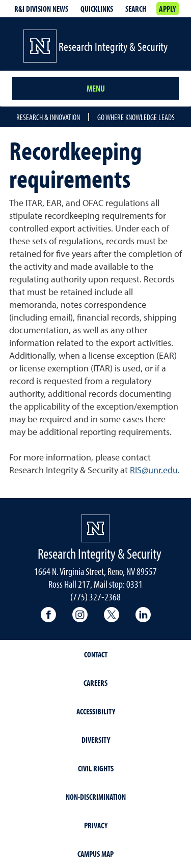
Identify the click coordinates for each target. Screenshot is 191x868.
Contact (96, 654)
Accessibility (96, 711)
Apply (167, 9)
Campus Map (95, 854)
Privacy (96, 825)
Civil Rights (96, 768)
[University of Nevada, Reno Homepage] (95, 528)
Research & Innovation (48, 117)
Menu (96, 88)
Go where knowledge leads (136, 117)
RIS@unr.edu (154, 470)
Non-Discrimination (96, 797)
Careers (95, 683)
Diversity (96, 740)
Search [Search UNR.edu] (136, 9)
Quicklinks (97, 9)
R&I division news (41, 9)
